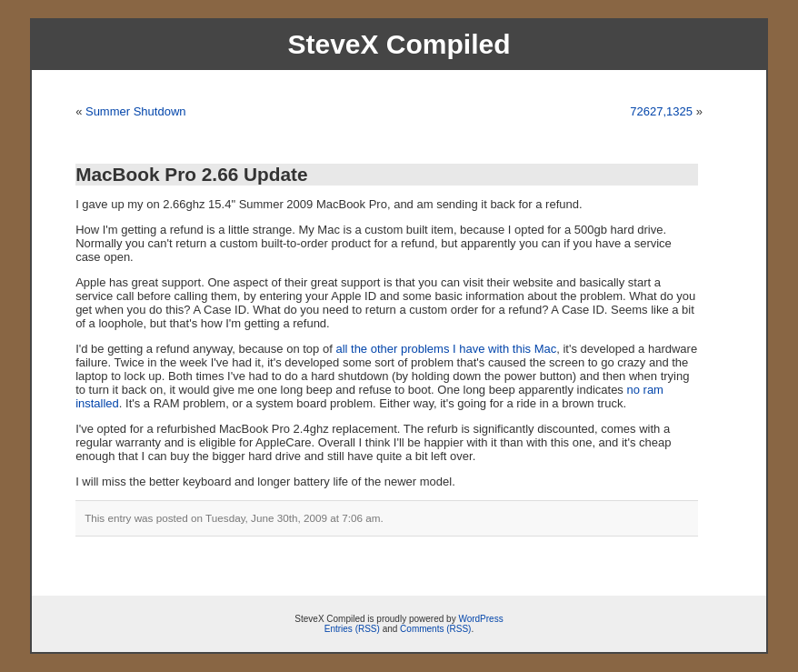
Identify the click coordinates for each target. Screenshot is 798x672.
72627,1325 (661, 111)
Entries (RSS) (352, 629)
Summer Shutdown (136, 111)
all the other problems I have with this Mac (446, 349)
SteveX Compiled (399, 44)
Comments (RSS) (435, 629)
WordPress (480, 619)
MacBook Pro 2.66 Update (191, 174)
